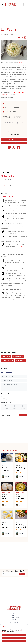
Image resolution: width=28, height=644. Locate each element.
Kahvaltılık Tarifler (18, 356)
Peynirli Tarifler (6, 356)
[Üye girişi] (22, 4)
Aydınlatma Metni (14, 617)
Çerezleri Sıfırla (14, 623)
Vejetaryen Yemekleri (8, 360)
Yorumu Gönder (23, 415)
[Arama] (25, 4)
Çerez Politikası (14, 621)
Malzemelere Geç (14, 140)
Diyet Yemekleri (21, 360)
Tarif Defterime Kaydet (14, 132)
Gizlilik (14, 619)
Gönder (22, 574)
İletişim (14, 616)
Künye (14, 614)
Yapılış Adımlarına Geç (14, 143)
